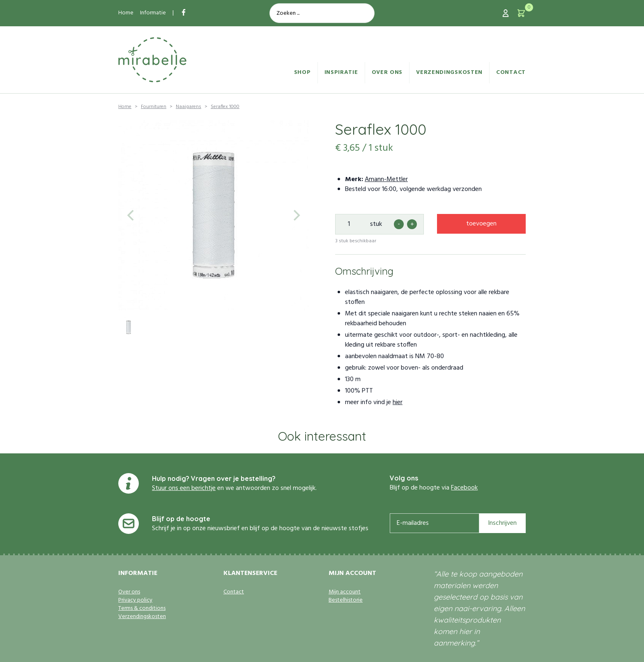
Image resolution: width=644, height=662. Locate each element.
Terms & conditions (142, 609)
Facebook (464, 488)
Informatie (153, 13)
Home (126, 13)
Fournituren (154, 107)
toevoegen (481, 224)
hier (398, 402)
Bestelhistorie (346, 600)
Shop (302, 72)
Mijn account (345, 592)
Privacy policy (135, 600)
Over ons (387, 72)
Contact (511, 72)
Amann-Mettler (386, 179)
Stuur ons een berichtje (184, 488)
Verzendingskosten (449, 72)
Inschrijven (502, 523)
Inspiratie (341, 72)
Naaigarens (189, 107)
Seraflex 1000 (225, 107)
